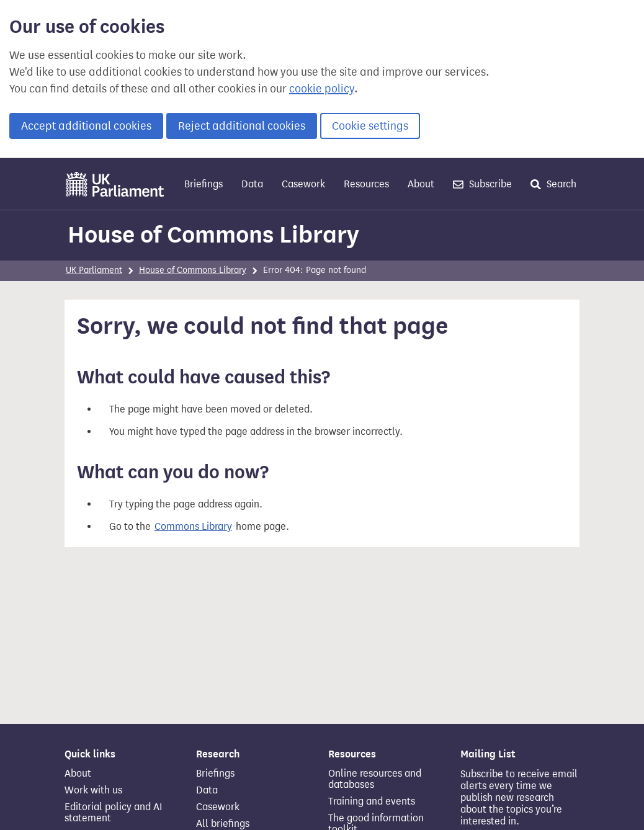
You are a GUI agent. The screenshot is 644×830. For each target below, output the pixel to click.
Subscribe (482, 184)
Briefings (203, 184)
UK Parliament (94, 270)
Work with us (93, 790)
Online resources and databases (375, 779)
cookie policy (322, 89)
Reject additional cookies (242, 126)
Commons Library (193, 526)
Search (553, 184)
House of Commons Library (213, 234)
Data (252, 184)
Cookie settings (370, 126)
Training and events (372, 801)
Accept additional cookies (86, 126)
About (421, 184)
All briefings (223, 824)
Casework (303, 184)
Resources (366, 184)
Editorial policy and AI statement (113, 813)
